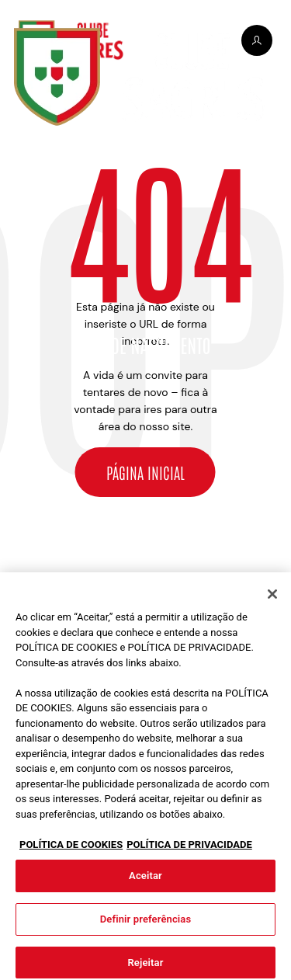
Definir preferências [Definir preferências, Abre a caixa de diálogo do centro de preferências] (146, 924)
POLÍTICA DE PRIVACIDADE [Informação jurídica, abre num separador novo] (189, 849)
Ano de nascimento (145, 345)
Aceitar (145, 880)
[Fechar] (272, 599)
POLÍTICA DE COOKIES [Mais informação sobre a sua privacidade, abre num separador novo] (71, 849)
